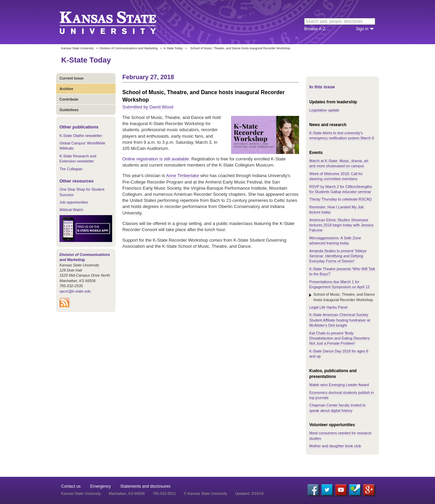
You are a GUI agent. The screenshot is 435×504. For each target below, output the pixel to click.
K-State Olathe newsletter (81, 136)
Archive (66, 89)
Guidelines (69, 110)
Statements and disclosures (145, 486)
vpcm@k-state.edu (75, 291)
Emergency (100, 486)
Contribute (69, 99)
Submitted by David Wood (148, 107)
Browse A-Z (315, 29)
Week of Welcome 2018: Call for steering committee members (336, 176)
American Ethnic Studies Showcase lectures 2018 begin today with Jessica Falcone (341, 225)
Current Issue (72, 78)
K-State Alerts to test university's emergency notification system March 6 (342, 135)
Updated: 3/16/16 (249, 493)
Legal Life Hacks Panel (328, 307)
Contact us (71, 486)
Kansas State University (116, 22)
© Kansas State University (206, 493)
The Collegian (71, 169)
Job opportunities (74, 202)
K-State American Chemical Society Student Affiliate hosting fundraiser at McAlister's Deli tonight (340, 320)
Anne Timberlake (183, 176)
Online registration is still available (156, 159)
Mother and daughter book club (335, 446)
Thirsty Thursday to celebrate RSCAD (341, 199)
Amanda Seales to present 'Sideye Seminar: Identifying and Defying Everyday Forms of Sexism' (338, 256)
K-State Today (173, 48)
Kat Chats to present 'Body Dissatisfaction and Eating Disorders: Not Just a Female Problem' (340, 338)
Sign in (362, 29)
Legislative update (324, 110)
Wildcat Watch (71, 210)
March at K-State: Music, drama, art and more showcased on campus (339, 163)
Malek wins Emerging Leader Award (339, 385)
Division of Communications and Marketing (129, 48)
